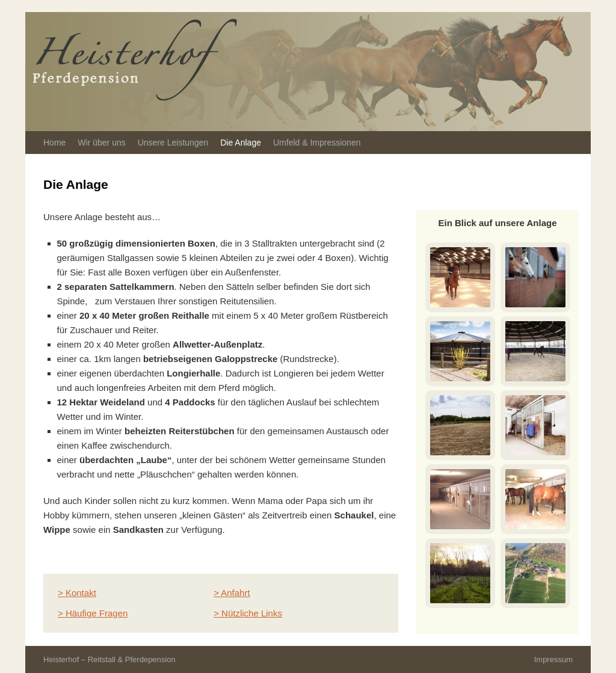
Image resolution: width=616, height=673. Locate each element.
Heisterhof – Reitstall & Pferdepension (109, 659)
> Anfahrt (232, 593)
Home (54, 143)
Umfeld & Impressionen (317, 143)
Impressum (553, 659)
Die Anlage (241, 143)
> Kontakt (77, 593)
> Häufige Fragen (93, 613)
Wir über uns (101, 143)
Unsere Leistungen (173, 143)
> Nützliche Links (248, 613)
